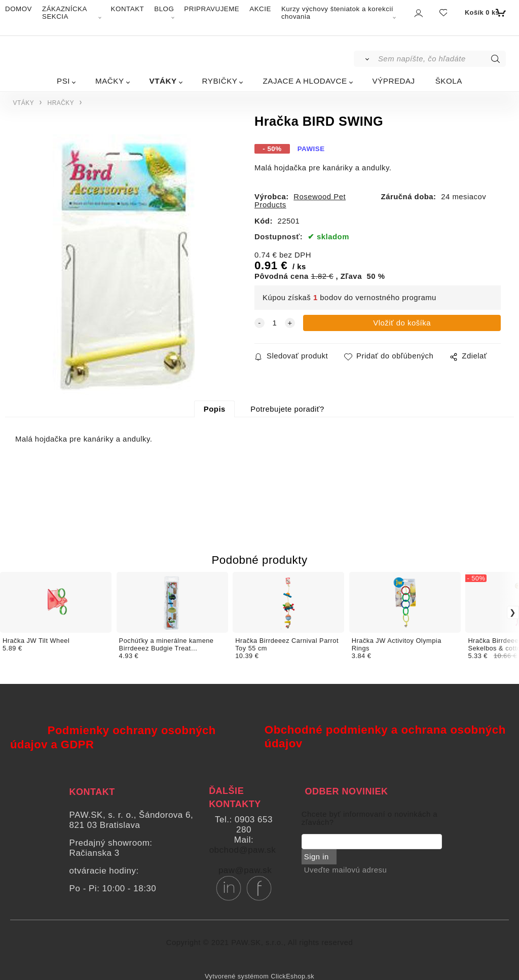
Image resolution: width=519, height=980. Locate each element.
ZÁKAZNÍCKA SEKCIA (64, 13)
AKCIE (260, 9)
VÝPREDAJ (394, 81)
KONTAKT (128, 9)
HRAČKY (61, 103)
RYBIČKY (220, 81)
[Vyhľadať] (365, 59)
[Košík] (484, 13)
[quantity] (275, 323)
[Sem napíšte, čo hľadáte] (441, 59)
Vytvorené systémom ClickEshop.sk (259, 976)
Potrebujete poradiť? (287, 409)
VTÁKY (163, 81)
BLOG (164, 9)
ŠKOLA (449, 81)
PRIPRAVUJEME (212, 9)
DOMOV (18, 9)
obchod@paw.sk (243, 850)
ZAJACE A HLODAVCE (305, 81)
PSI (63, 81)
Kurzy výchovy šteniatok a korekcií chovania (337, 13)
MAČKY (110, 81)
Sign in (317, 857)
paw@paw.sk (245, 870)
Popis (215, 409)
